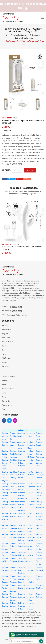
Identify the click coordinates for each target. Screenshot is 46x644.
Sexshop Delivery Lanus (22, 487)
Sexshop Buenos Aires (22, 445)
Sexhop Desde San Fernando (14, 454)
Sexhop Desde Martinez (31, 454)
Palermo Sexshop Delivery (22, 606)
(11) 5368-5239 (16, 311)
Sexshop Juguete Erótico (22, 537)
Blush (15, 118)
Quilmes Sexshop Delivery (31, 597)
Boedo (4, 350)
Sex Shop (14, 493)
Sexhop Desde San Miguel (31, 445)
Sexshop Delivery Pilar (5, 505)
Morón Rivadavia (8, 389)
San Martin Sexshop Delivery (14, 505)
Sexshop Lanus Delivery (31, 528)
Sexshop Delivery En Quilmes (6, 487)
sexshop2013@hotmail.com (17, 315)
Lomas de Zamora (8, 377)
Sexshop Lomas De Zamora (14, 528)
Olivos (4, 397)
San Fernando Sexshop (14, 597)
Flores (4, 354)
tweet (12, 179)
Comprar (30, 170)
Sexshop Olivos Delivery (5, 546)
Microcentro (6, 338)
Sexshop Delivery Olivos (39, 496)
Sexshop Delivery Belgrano (22, 463)
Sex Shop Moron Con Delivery (14, 475)
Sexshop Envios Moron (39, 537)
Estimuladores (35, 35)
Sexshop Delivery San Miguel (40, 505)
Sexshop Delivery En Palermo (40, 475)
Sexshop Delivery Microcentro (23, 496)
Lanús (4, 393)
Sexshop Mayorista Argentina (40, 516)
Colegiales (5, 366)
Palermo (5, 326)
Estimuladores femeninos (25, 38)
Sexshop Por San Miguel (5, 588)
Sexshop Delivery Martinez (5, 496)
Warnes (4, 362)
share (27, 179)
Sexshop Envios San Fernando (32, 537)
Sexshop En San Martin (39, 546)
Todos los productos (18, 35)
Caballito (5, 346)
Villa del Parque (7, 342)
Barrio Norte (6, 330)
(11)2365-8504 (16, 307)
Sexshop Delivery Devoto (39, 463)
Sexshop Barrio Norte (39, 436)
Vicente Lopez (7, 405)
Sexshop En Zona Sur (13, 546)
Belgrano (5, 334)
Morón (4, 385)
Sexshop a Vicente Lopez (6, 436)
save (19, 179)
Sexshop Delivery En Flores (22, 475)
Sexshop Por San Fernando (14, 579)
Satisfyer (16, 244)
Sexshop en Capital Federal (23, 579)
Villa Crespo (6, 358)
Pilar (3, 409)
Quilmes (5, 381)
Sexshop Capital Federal (5, 454)
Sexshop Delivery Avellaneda (40, 454)
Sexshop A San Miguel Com (14, 436)
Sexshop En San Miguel (31, 546)
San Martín (6, 401)
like (5, 179)
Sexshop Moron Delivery (22, 528)
